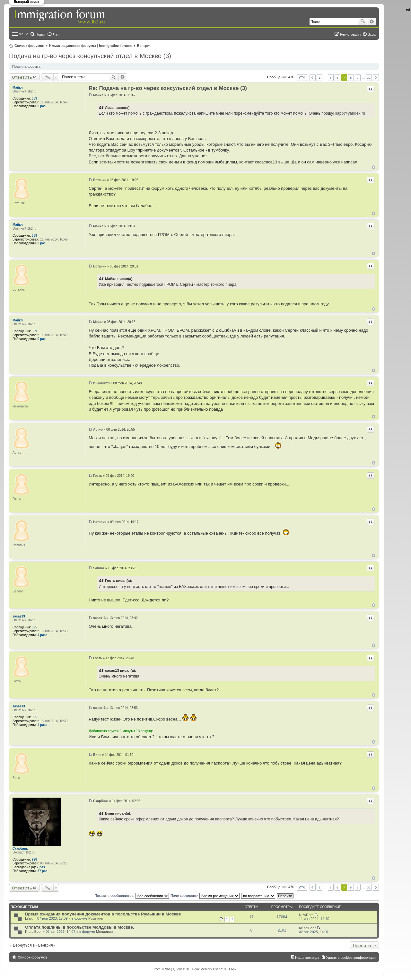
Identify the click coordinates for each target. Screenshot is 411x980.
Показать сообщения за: (132, 896)
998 (35, 859)
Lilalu (29, 918)
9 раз (42, 106)
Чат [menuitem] (56, 34)
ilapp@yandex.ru (350, 113)
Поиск (363, 22)
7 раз (41, 867)
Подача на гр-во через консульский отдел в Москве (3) (90, 56)
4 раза (43, 635)
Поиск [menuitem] (40, 34)
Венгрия (144, 46)
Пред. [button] (313, 78)
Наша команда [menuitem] (307, 958)
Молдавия (104, 932)
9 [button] (358, 78)
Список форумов (29, 46)
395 (35, 627)
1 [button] (320, 78)
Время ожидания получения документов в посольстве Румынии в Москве (103, 914)
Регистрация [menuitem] (350, 34)
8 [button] (351, 78)
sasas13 (19, 616)
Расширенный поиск (372, 22)
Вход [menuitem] (372, 34)
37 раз (43, 871)
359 (35, 98)
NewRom (306, 915)
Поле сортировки (205, 896)
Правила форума (26, 66)
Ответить (22, 77)
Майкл (18, 87)
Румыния (96, 918)
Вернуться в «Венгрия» (34, 945)
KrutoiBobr (33, 932)
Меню (23, 34)
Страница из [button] (302, 78)
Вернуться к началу (374, 167)
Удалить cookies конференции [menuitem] (351, 958)
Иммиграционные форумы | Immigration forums (91, 46)
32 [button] (369, 78)
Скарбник (20, 849)
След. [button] (376, 78)
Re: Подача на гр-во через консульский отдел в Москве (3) (168, 88)
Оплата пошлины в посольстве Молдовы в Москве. (80, 927)
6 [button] (337, 78)
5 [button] (331, 78)
